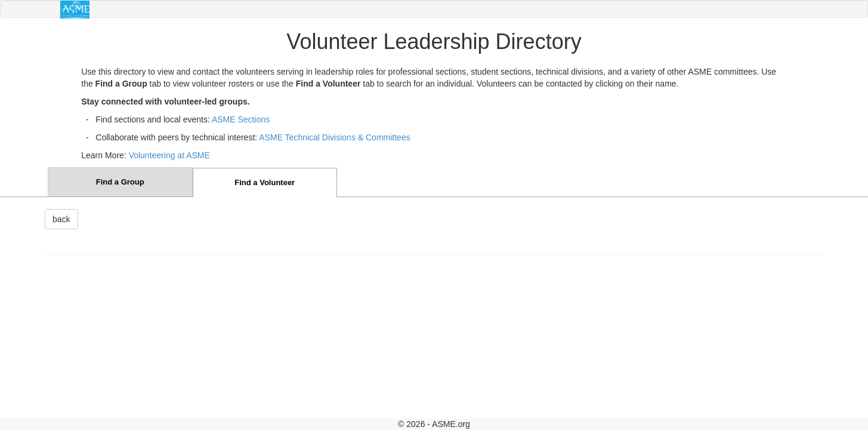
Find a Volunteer (265, 182)
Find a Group (120, 182)
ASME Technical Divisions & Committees (334, 137)
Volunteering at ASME (169, 155)
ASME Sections (241, 119)
